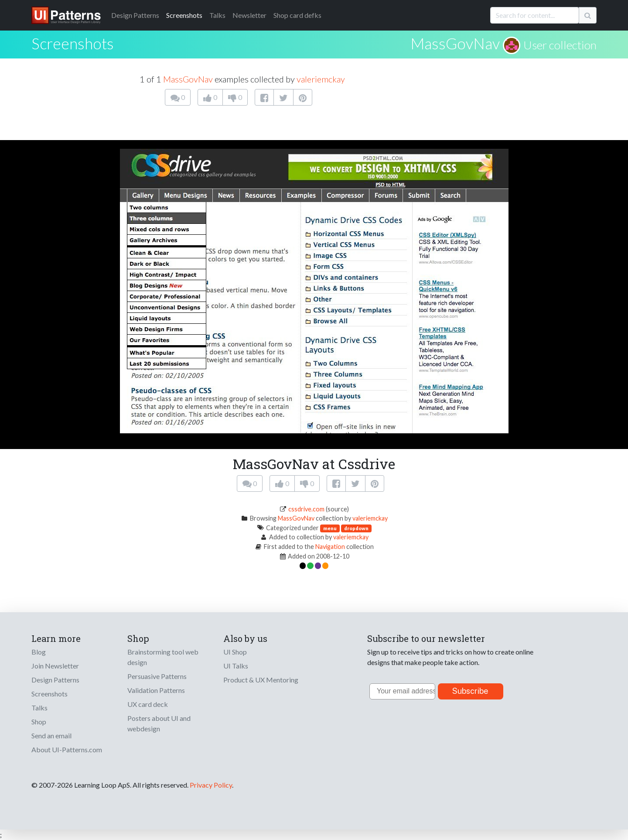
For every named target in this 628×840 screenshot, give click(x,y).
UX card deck (148, 704)
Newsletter (249, 15)
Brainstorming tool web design (163, 657)
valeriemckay (321, 79)
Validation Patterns (156, 690)
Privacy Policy (211, 785)
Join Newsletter (55, 666)
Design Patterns (55, 680)
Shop (39, 722)
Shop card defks (297, 15)
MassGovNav (455, 43)
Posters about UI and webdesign (159, 723)
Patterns (135, 15)
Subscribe (470, 691)
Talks (217, 15)
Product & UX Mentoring (261, 680)
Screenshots (184, 15)
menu (330, 528)
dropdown (356, 528)
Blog (39, 652)
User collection (560, 45)
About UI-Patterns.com (67, 749)
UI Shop (235, 652)
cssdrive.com (306, 509)
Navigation (330, 547)
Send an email (51, 735)
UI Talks (236, 666)
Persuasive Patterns (157, 676)
